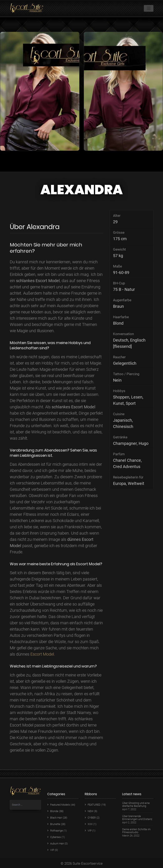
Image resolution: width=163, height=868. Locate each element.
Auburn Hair (57, 843)
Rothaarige (57, 831)
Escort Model (42, 654)
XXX (90, 824)
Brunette (55, 824)
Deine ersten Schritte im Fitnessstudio (136, 831)
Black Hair (56, 818)
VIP (52, 850)
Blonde (54, 811)
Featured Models (60, 805)
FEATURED (94, 805)
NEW (91, 811)
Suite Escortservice (88, 863)
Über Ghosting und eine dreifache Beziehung (136, 805)
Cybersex (56, 837)
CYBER (92, 818)
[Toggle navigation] (149, 8)
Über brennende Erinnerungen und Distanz (137, 818)
